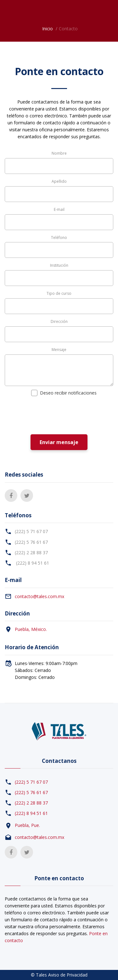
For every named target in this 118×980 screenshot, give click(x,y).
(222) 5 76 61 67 (31, 542)
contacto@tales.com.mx (39, 596)
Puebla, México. (31, 629)
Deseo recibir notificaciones (67, 393)
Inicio (48, 29)
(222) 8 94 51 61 (32, 563)
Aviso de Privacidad (68, 975)
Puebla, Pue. (27, 825)
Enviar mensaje (59, 442)
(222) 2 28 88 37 (31, 552)
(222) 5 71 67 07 (31, 531)
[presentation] (53, 416)
